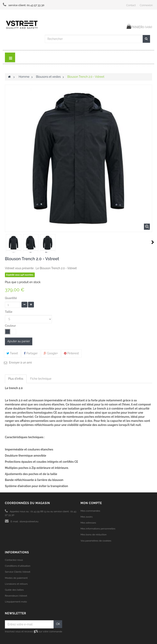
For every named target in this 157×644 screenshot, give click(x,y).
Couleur (11, 326)
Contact (131, 5)
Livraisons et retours (16, 584)
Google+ (51, 353)
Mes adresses (88, 523)
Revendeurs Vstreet (16, 596)
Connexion (146, 5)
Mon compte (91, 503)
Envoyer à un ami (20, 363)
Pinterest (71, 353)
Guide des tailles (14, 590)
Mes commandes (90, 511)
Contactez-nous (14, 560)
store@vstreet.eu (29, 521)
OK (58, 624)
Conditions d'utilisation (18, 566)
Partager (31, 353)
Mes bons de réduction (94, 535)
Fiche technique (41, 379)
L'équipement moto (16, 602)
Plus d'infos (16, 379)
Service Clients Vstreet (18, 572)
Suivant (153, 242)
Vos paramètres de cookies (96, 541)
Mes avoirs (87, 517)
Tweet (12, 353)
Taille (9, 312)
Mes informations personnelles (98, 529)
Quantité (11, 298)
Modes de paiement (16, 578)
